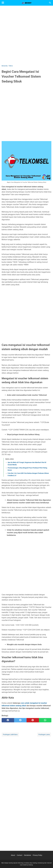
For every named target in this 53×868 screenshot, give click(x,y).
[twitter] (20, 720)
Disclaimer (28, 855)
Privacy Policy (37, 855)
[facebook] (8, 720)
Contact (20, 855)
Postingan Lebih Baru (10, 734)
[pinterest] (33, 720)
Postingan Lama (44, 734)
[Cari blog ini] (50, 3)
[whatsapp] (45, 720)
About (13, 855)
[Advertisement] (26, 35)
